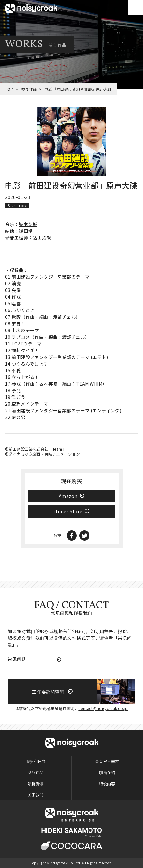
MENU (135, 8)
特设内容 (107, 783)
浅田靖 (26, 231)
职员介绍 (107, 772)
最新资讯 (36, 783)
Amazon (68, 496)
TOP (9, 89)
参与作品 (29, 89)
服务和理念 (36, 761)
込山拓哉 (42, 238)
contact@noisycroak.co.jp (103, 708)
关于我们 (36, 795)
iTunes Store (68, 511)
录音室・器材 (107, 761)
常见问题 (17, 659)
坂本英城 (28, 224)
